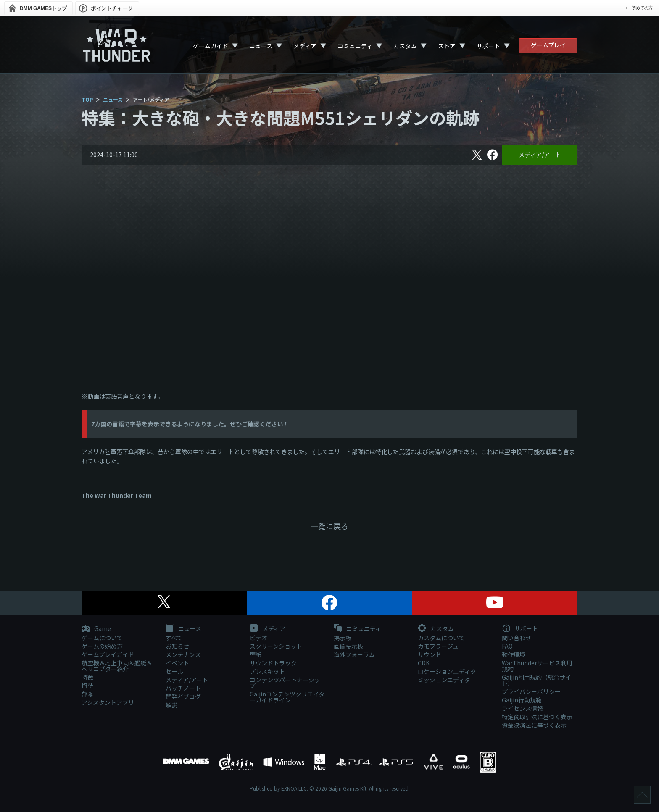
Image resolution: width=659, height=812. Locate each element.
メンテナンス (183, 654)
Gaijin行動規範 (522, 700)
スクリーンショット (276, 646)
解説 (171, 705)
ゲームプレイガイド (108, 654)
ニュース (261, 46)
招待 (87, 686)
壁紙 (256, 654)
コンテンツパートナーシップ (285, 683)
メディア (305, 46)
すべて (174, 638)
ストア (447, 46)
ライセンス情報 (522, 708)
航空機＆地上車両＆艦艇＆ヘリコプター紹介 (117, 666)
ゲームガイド (211, 46)
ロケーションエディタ (447, 671)
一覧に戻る (329, 526)
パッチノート (183, 688)
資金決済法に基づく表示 (534, 725)
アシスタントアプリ (108, 702)
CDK (424, 663)
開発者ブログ (183, 696)
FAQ (507, 646)
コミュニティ (355, 46)
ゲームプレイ (548, 45)
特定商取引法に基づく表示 (537, 717)
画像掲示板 (348, 646)
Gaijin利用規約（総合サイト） (536, 680)
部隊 (87, 694)
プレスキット (267, 671)
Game (96, 629)
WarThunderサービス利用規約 (537, 666)
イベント (177, 663)
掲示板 (343, 638)
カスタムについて (441, 638)
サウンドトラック (273, 663)
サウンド (430, 654)
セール (174, 671)
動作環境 (514, 654)
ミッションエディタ (444, 680)
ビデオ (258, 638)
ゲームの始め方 (102, 646)
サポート (488, 46)
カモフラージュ (438, 646)
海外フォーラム (354, 654)
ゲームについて (102, 638)
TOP (87, 99)
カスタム (405, 46)
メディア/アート (540, 155)
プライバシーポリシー (531, 691)
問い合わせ (517, 638)
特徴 (87, 677)
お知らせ (177, 646)
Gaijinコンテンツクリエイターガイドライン (287, 697)
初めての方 (642, 8)
